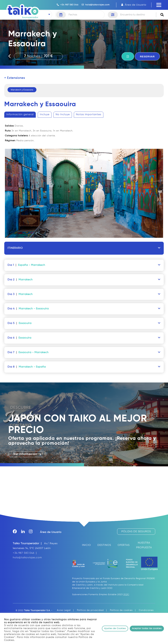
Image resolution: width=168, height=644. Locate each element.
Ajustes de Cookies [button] (115, 629)
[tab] (20, 115)
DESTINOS (104, 545)
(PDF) (126, 595)
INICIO (86, 545)
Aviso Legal (64, 610)
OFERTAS (124, 545)
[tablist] (84, 177)
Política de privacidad (90, 610)
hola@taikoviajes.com (96, 5)
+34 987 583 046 (68, 5)
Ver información (27, 454)
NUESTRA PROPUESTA (144, 545)
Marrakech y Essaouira (22, 90)
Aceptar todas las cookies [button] (147, 629)
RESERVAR (147, 56)
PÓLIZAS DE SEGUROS (136, 532)
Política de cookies (121, 610)
